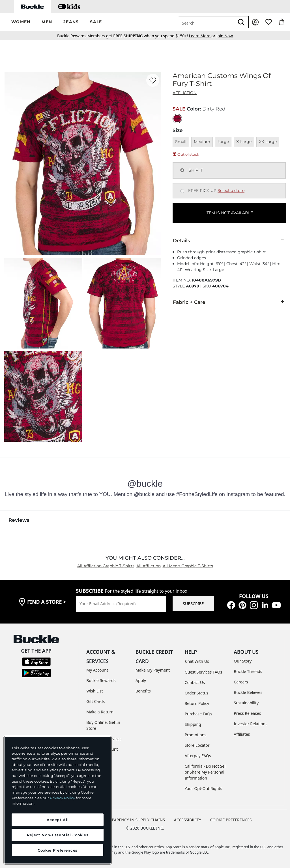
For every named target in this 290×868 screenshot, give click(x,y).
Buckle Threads (248, 671)
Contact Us (195, 682)
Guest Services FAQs (203, 672)
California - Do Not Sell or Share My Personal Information (206, 772)
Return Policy (197, 703)
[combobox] (206, 22)
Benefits (143, 691)
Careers (241, 682)
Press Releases (247, 713)
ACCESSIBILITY (188, 820)
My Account (97, 670)
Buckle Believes (248, 692)
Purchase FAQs (198, 714)
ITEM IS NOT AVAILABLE (229, 213)
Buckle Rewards (101, 680)
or (203, 36)
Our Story (243, 661)
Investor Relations (251, 724)
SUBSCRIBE (193, 604)
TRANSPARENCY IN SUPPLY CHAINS (132, 820)
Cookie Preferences (231, 820)
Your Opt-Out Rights (204, 788)
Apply (141, 680)
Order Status (196, 693)
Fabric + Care (229, 302)
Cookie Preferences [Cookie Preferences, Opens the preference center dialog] (58, 850)
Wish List (94, 691)
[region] (58, 800)
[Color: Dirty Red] (177, 119)
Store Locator (197, 745)
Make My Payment (153, 670)
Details (229, 240)
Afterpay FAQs (198, 756)
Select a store (231, 191)
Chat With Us (197, 661)
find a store (47, 602)
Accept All (58, 820)
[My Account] (255, 22)
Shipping (193, 724)
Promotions (196, 735)
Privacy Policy (62, 798)
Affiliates (242, 734)
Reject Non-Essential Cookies (58, 835)
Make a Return (100, 712)
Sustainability (246, 703)
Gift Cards (95, 701)
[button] (21, 22)
